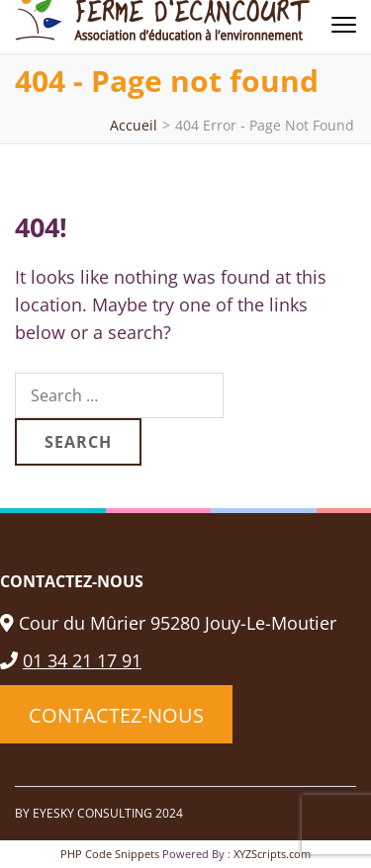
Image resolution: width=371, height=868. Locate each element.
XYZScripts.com (272, 854)
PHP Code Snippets (110, 854)
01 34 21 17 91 (71, 660)
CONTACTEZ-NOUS (116, 715)
